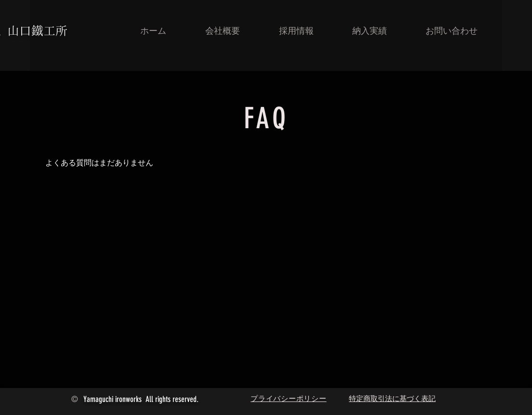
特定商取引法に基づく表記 (392, 399)
